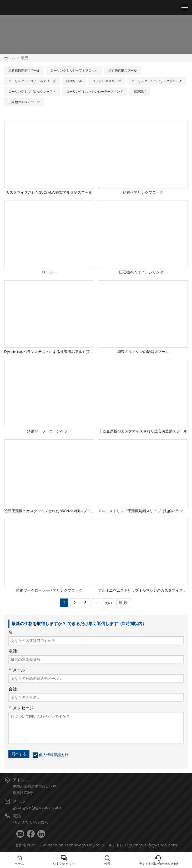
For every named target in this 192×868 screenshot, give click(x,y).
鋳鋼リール (74, 81)
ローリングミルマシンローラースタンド (95, 91)
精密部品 (140, 91)
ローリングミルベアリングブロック (157, 81)
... (96, 603)
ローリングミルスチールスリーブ (32, 81)
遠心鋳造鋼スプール (123, 70)
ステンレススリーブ (107, 81)
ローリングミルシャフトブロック (74, 70)
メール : (18, 670)
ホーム (10, 58)
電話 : (14, 652)
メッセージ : (22, 708)
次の (108, 603)
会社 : (14, 689)
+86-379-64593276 (31, 822)
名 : (11, 633)
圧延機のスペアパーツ (24, 102)
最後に (124, 603)
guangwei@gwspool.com (37, 807)
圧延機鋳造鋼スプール (24, 70)
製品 (25, 58)
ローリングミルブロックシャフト (32, 91)
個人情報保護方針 (54, 755)
